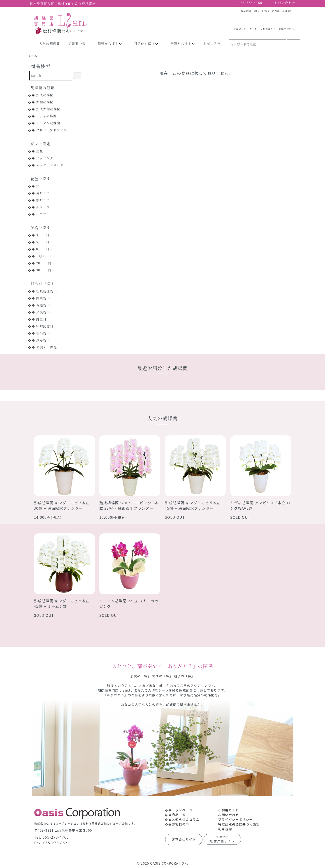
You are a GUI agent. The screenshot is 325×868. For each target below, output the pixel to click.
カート (253, 27)
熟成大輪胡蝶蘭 (48, 109)
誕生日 (41, 319)
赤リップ (43, 207)
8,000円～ (44, 249)
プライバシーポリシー (235, 819)
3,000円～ (44, 235)
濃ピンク (43, 200)
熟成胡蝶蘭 (45, 95)
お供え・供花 (46, 347)
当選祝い (43, 305)
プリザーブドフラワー (53, 130)
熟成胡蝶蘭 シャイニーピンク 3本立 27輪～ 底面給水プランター (129, 505)
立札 (40, 151)
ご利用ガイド (268, 27)
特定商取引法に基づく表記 (239, 824)
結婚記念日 (45, 326)
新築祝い (43, 333)
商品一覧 (179, 815)
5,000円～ (44, 242)
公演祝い (43, 312)
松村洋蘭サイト (222, 839)
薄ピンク (43, 193)
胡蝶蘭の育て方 (288, 27)
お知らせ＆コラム (186, 819)
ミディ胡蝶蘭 (46, 116)
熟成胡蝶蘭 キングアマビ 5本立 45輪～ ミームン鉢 (62, 603)
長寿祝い (43, 340)
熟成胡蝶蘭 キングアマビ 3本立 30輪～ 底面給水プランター (62, 505)
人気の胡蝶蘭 (49, 44)
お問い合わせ (228, 815)
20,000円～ (45, 263)
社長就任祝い (46, 291)
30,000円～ (45, 270)
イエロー (43, 214)
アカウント (240, 27)
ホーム (33, 55)
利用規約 (225, 829)
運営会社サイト (184, 839)
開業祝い (43, 298)
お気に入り (212, 44)
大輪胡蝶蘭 (45, 102)
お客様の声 (180, 824)
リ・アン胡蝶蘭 (48, 123)
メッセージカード (50, 165)
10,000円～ (45, 256)
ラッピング (45, 158)
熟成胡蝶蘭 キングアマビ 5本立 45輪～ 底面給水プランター (193, 505)
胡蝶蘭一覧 (77, 44)
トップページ (182, 810)
